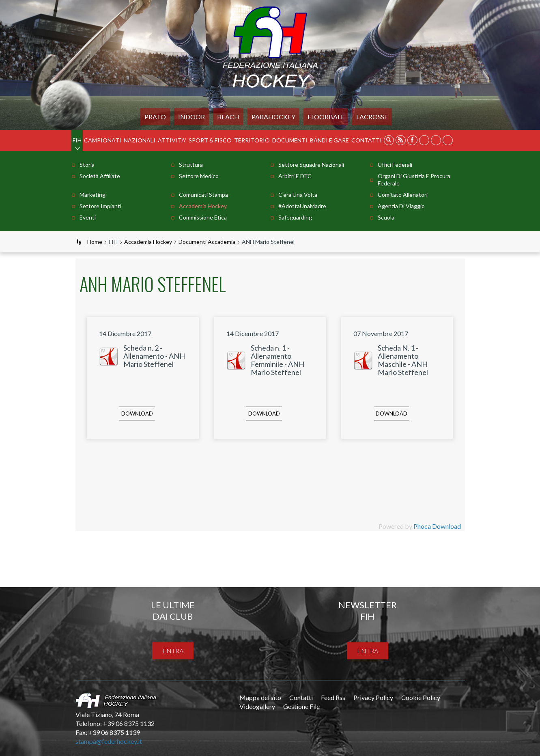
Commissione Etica (203, 217)
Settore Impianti (100, 206)
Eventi (88, 217)
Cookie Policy (421, 697)
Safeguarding (295, 217)
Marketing (93, 195)
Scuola (386, 217)
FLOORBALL (326, 117)
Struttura (191, 165)
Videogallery (257, 706)
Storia (87, 165)
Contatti (367, 140)
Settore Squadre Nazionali (311, 165)
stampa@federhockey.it (109, 741)
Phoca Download (437, 526)
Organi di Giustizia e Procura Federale (414, 180)
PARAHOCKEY (273, 117)
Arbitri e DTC (295, 176)
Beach (228, 117)
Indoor (191, 117)
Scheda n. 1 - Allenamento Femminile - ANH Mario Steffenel (278, 360)
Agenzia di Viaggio (401, 206)
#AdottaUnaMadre (302, 206)
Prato (155, 117)
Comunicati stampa (203, 195)
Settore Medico (199, 176)
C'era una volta (298, 195)
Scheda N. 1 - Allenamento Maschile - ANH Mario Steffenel (403, 360)
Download (137, 414)
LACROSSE (372, 117)
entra (173, 651)
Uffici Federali (395, 165)
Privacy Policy (373, 697)
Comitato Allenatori (403, 195)
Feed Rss (333, 697)
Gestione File (301, 706)
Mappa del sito (260, 697)
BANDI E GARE (329, 140)
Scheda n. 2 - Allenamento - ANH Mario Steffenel (154, 356)
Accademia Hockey (203, 206)
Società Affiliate (100, 176)
